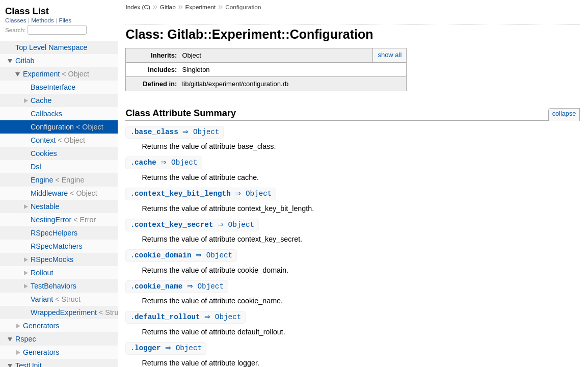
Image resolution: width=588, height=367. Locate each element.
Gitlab (168, 7)
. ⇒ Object (176, 132)
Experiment (201, 7)
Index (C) (138, 7)
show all (390, 55)
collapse (564, 113)
